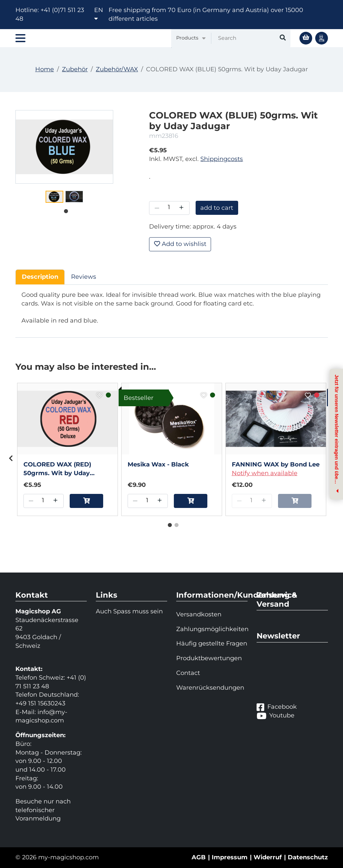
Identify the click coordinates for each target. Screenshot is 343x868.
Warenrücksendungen (210, 688)
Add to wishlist (180, 244)
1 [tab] (64, 210)
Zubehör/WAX (117, 69)
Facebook (277, 707)
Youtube (276, 716)
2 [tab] (175, 524)
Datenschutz (308, 857)
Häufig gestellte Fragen (212, 643)
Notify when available (265, 473)
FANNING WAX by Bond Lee (276, 464)
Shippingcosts (222, 159)
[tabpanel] (54, 197)
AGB (199, 857)
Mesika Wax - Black (158, 464)
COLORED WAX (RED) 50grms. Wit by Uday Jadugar (57, 469)
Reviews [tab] (84, 277)
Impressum (230, 857)
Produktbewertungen (209, 658)
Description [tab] (40, 277)
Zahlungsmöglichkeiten (212, 629)
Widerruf (268, 857)
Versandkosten (199, 614)
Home (45, 69)
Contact (188, 673)
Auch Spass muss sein (129, 611)
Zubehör (75, 69)
